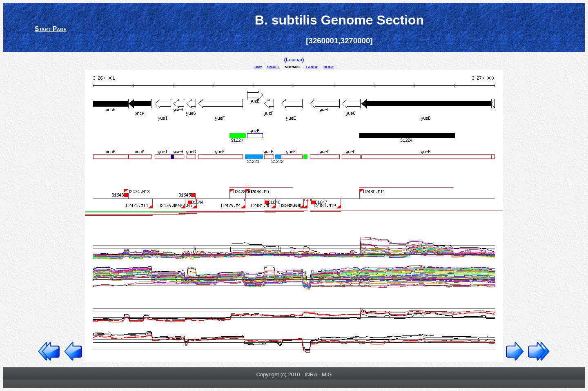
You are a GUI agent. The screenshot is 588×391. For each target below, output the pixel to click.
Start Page (51, 29)
